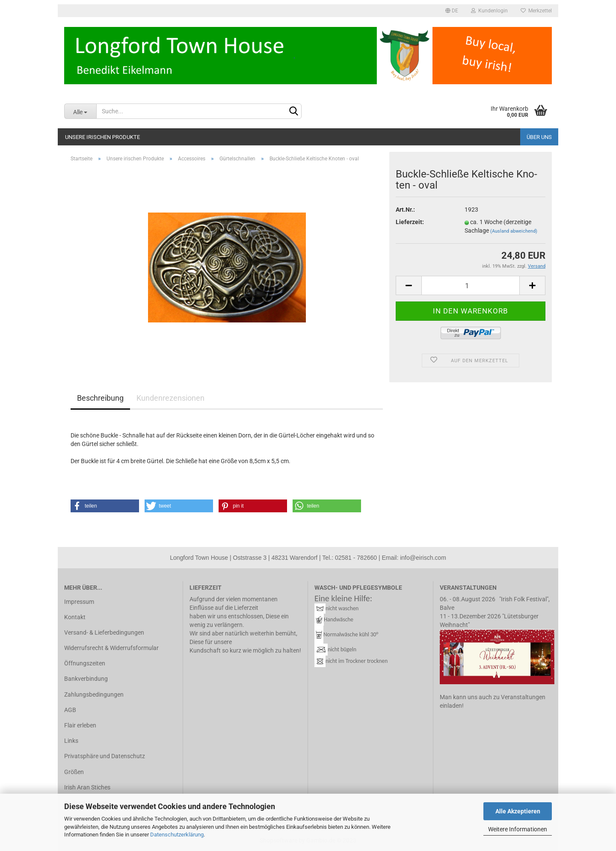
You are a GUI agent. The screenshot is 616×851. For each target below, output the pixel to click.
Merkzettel (536, 11)
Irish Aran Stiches (87, 787)
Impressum (79, 602)
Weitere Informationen (518, 829)
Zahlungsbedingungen (94, 694)
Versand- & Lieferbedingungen (104, 632)
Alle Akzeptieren (518, 811)
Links (71, 741)
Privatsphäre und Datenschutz (105, 756)
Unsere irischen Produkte (102, 137)
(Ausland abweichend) (514, 231)
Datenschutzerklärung (177, 835)
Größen (74, 772)
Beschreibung (100, 398)
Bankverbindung (86, 679)
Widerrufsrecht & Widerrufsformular (111, 648)
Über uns (539, 137)
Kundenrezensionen (170, 398)
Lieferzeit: (410, 222)
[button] (105, 506)
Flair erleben (80, 725)
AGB (70, 710)
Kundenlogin (489, 11)
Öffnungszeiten (85, 663)
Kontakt (75, 617)
